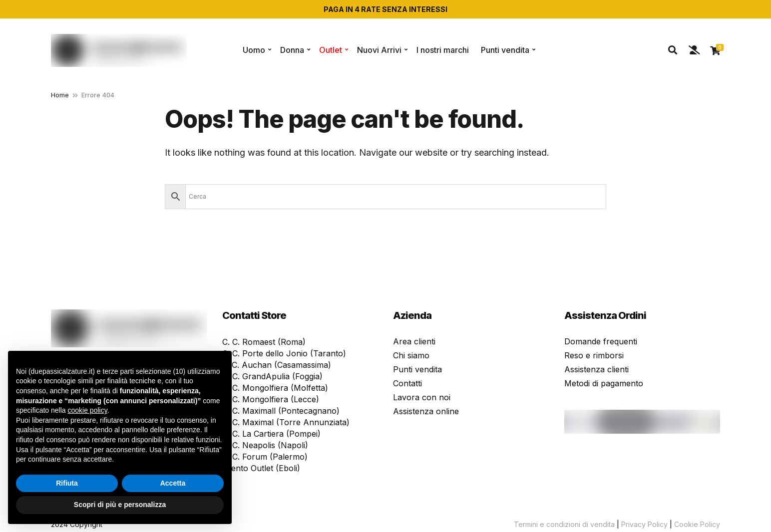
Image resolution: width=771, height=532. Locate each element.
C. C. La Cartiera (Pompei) (271, 434)
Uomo (254, 50)
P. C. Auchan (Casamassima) (277, 365)
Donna (292, 50)
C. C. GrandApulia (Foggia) (272, 376)
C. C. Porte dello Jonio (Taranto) (284, 353)
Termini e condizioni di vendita (564, 524)
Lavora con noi (422, 397)
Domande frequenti (601, 341)
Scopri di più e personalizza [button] (120, 505)
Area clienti (414, 341)
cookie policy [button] (88, 410)
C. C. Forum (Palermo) (265, 457)
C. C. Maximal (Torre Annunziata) (286, 422)
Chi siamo (411, 355)
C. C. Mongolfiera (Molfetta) (275, 388)
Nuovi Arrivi (379, 50)
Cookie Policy (697, 524)
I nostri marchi (443, 50)
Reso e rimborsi (594, 355)
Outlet (331, 50)
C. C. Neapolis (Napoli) (265, 445)
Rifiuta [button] (67, 483)
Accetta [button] (173, 483)
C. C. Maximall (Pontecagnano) (281, 411)
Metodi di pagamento (604, 383)
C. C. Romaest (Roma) (264, 342)
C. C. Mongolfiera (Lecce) (271, 399)
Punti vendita (505, 50)
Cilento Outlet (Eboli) (261, 468)
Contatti (407, 383)
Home (60, 95)
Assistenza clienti (596, 369)
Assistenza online (426, 411)
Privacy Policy (644, 524)
